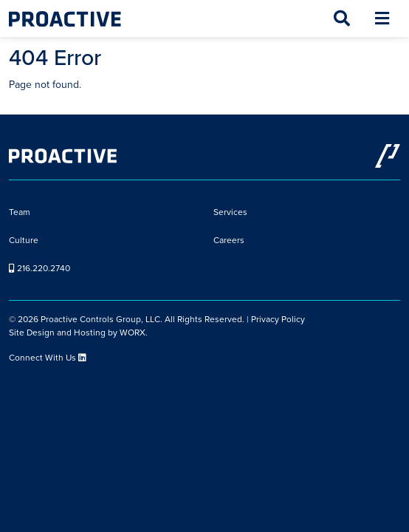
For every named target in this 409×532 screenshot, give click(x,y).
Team (20, 212)
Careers (229, 240)
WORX (133, 332)
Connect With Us (48, 358)
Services (230, 212)
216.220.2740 (39, 268)
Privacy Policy (278, 319)
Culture (24, 240)
